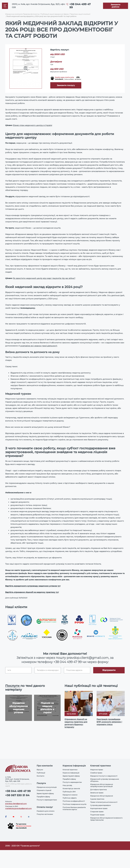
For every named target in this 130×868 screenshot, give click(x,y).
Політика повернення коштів (74, 804)
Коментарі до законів (71, 789)
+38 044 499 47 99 (67, 662)
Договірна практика (98, 790)
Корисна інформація (71, 773)
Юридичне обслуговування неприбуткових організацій (102, 785)
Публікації (41, 773)
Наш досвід (67, 785)
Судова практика (97, 799)
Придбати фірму (43, 797)
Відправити (109, 670)
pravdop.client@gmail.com (16, 804)
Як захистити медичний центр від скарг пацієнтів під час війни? (44, 278)
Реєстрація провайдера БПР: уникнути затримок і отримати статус (109, 722)
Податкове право (97, 815)
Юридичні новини (70, 795)
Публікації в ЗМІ (69, 792)
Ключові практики (70, 770)
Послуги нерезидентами (47, 800)
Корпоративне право (99, 808)
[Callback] (116, 6)
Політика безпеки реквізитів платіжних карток (74, 808)
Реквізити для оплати (45, 811)
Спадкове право (97, 812)
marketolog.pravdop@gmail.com (18, 808)
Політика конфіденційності (74, 801)
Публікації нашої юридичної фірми (55, 14)
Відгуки (40, 770)
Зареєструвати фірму (45, 793)
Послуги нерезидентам (72, 782)
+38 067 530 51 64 (17, 795)
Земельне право (97, 793)
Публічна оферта (70, 798)
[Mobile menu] (5, 6)
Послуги (13, 686)
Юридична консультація (47, 787)
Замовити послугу (66, 85)
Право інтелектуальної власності (104, 802)
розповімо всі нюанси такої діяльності (39, 346)
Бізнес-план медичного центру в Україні (33, 125)
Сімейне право (96, 773)
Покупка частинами (45, 814)
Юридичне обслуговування (102, 796)
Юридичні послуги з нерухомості (104, 776)
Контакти (40, 776)
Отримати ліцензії (44, 790)
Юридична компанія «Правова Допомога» (22, 14)
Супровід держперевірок (100, 805)
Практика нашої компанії (80, 14)
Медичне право (97, 770)
